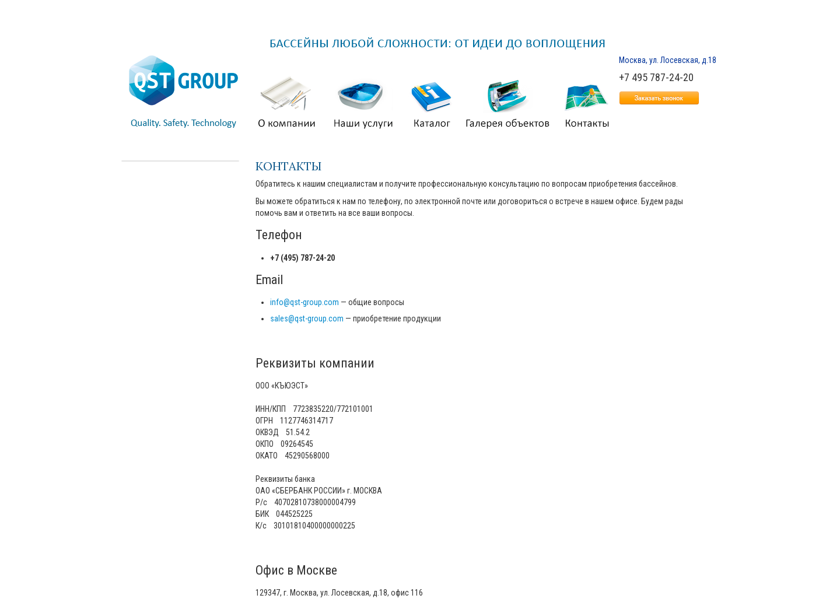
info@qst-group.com (304, 302)
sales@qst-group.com (307, 318)
